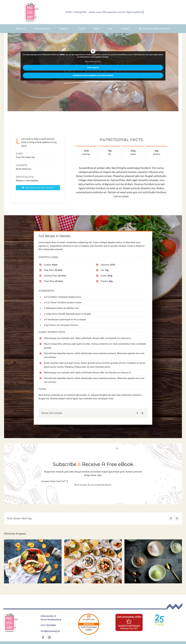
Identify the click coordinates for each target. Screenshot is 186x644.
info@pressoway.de (50, 631)
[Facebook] (137, 413)
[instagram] (49, 638)
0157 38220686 (48, 625)
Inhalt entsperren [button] (93, 68)
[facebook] (43, 638)
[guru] (129, 615)
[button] (6, 561)
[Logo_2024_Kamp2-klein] (31, 4)
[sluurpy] (89, 615)
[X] (142, 413)
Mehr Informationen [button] (93, 61)
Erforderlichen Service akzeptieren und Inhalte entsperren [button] (93, 75)
